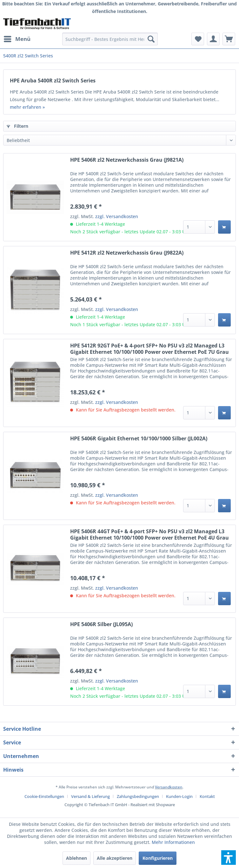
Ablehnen (76, 858)
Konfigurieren (158, 858)
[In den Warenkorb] (224, 227)
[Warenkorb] (229, 39)
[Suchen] (151, 39)
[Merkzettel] (198, 39)
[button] (229, 858)
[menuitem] (17, 39)
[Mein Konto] (213, 39)
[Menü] (17, 39)
